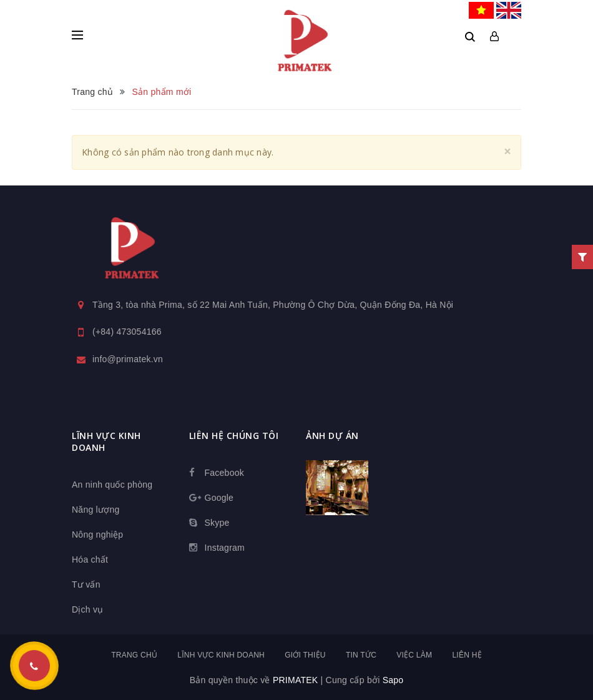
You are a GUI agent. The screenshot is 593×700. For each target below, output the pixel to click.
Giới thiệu (305, 655)
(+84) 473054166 (127, 332)
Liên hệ (467, 655)
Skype (217, 523)
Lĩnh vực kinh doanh (221, 655)
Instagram (225, 548)
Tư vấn (86, 584)
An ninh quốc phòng (112, 485)
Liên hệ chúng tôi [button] (234, 436)
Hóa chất (90, 560)
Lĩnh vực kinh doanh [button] (106, 441)
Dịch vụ (88, 609)
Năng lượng (96, 510)
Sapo (393, 680)
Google (219, 498)
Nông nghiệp (97, 535)
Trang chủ (134, 655)
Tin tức (361, 655)
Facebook (224, 473)
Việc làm (414, 655)
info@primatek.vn (128, 359)
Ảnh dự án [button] (332, 436)
